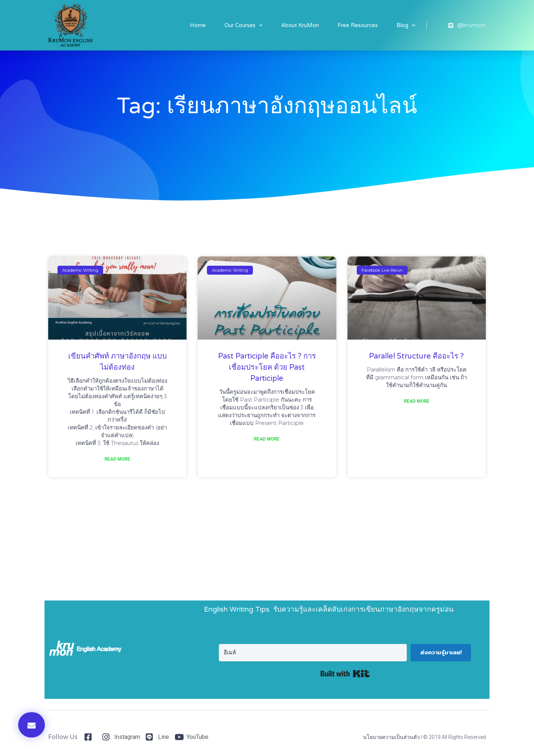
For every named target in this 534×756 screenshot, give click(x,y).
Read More (117, 459)
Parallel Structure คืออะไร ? (416, 356)
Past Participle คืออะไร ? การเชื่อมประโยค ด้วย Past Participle (267, 367)
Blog (406, 25)
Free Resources (358, 25)
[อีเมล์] (313, 653)
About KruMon (300, 25)
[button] (32, 725)
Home (198, 25)
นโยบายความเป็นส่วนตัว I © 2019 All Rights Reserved (424, 737)
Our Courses (243, 25)
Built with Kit (345, 674)
